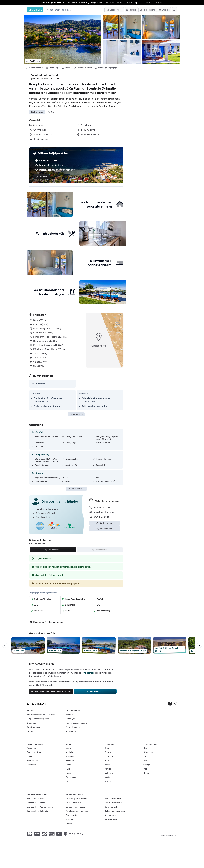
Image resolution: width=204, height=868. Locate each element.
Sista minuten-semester (115, 813)
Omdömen (32, 725)
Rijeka (146, 775)
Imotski (108, 767)
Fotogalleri (42, 178)
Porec (68, 767)
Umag (68, 784)
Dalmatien (32, 767)
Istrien (30, 759)
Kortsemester (110, 818)
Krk (145, 759)
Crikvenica (148, 755)
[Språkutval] (164, 10)
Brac (107, 750)
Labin (68, 750)
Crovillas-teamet (73, 713)
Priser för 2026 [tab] (53, 551)
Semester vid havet (113, 809)
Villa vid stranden (73, 805)
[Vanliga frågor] (114, 10)
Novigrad (70, 763)
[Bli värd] (131, 10)
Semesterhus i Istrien (36, 805)
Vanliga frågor (105, 530)
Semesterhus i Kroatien (37, 801)
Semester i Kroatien (36, 755)
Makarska (109, 775)
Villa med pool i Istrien (114, 801)
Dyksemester (72, 826)
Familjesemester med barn (77, 813)
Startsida (31, 713)
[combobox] (75, 10)
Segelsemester (111, 822)
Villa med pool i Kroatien (76, 801)
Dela (51, 113)
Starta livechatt (105, 524)
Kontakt (69, 717)
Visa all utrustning (76, 490)
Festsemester (72, 818)
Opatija (147, 767)
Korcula (108, 771)
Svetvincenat (71, 780)
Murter (108, 780)
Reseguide (32, 750)
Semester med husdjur (76, 809)
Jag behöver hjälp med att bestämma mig (53, 693)
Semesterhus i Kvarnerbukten (40, 809)
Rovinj (68, 775)
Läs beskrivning (37, 113)
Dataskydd (71, 721)
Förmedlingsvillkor (74, 730)
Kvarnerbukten (34, 763)
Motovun (70, 759)
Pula (68, 771)
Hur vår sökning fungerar (77, 725)
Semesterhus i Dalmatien (38, 813)
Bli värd (30, 734)
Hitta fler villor (97, 693)
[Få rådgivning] (148, 10)
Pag (145, 771)
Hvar (107, 763)
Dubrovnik (109, 755)
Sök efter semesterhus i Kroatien (41, 717)
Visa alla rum (76, 415)
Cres (145, 750)
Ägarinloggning (34, 730)
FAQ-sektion (88, 674)
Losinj (146, 763)
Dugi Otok (109, 759)
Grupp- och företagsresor (38, 721)
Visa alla (108, 784)
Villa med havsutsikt (113, 805)
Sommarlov (71, 822)
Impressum (71, 734)
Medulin (69, 755)
